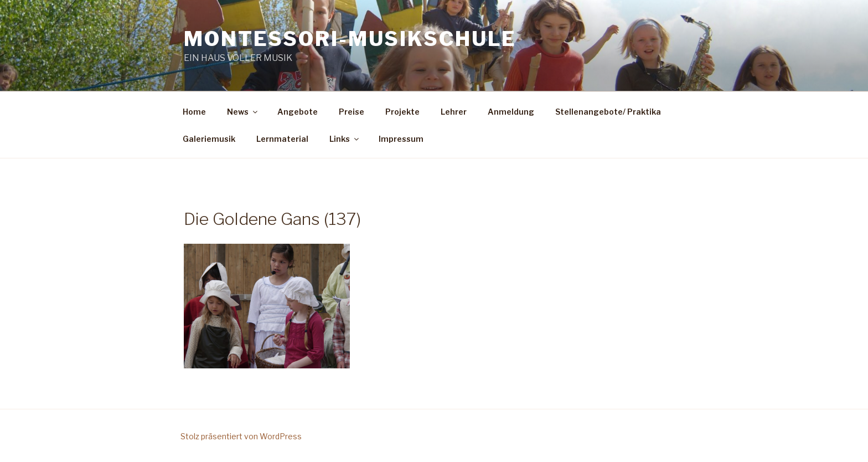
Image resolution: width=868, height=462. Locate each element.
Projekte (402, 112)
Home (194, 112)
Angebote (298, 112)
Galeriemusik (209, 139)
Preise (352, 112)
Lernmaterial (282, 139)
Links (345, 139)
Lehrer (454, 112)
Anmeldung (511, 112)
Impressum (401, 139)
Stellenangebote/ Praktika (608, 112)
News (243, 112)
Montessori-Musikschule (350, 39)
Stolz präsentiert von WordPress (241, 436)
